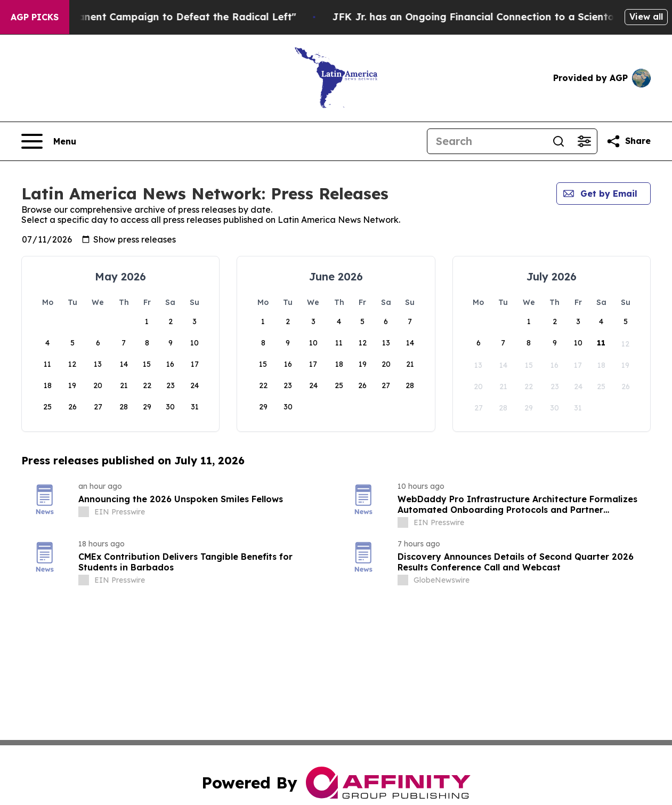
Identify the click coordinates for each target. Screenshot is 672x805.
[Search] (487, 141)
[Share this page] (628, 141)
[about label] (84, 512)
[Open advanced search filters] (584, 141)
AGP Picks (35, 17)
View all (646, 17)
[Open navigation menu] (49, 141)
